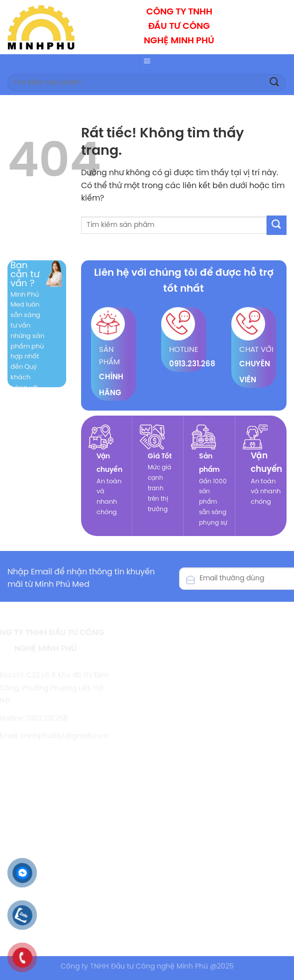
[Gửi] (275, 83)
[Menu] (147, 62)
